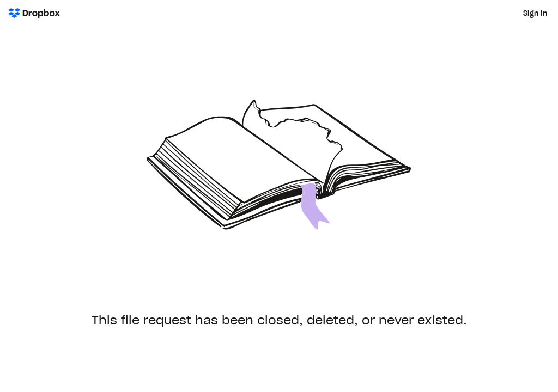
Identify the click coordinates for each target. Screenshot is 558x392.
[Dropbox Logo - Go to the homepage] (34, 13)
